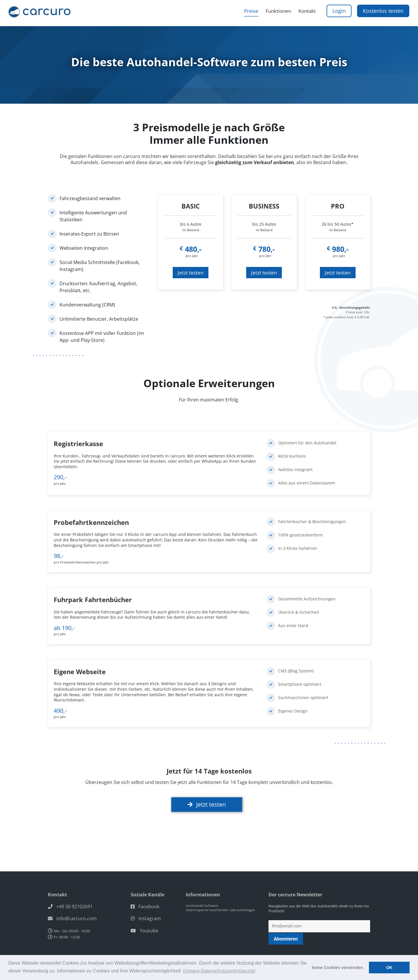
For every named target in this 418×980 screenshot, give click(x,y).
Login (340, 13)
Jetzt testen (191, 273)
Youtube (149, 918)
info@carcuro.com (76, 907)
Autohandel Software (202, 894)
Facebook (149, 895)
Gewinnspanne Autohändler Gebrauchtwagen (220, 898)
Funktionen (274, 14)
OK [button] (389, 968)
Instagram (150, 907)
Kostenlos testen (383, 13)
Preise (244, 14)
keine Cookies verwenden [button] (338, 968)
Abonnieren (286, 927)
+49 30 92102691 (74, 895)
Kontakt (306, 14)
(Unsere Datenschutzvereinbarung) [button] (219, 971)
